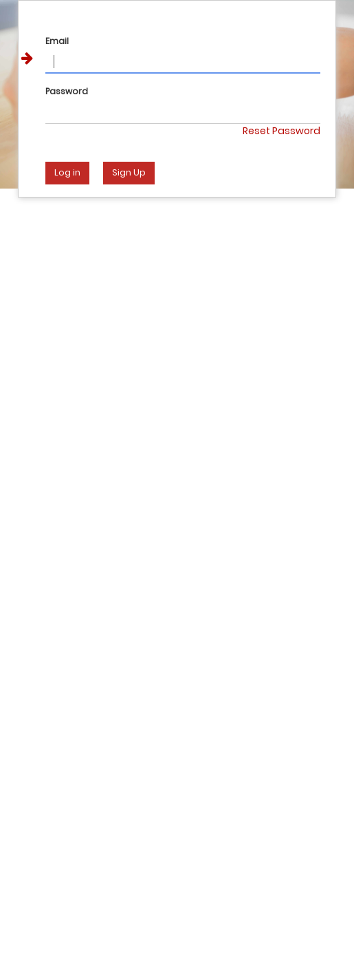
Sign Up (129, 172)
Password (67, 91)
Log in (67, 172)
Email (57, 41)
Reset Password (281, 131)
